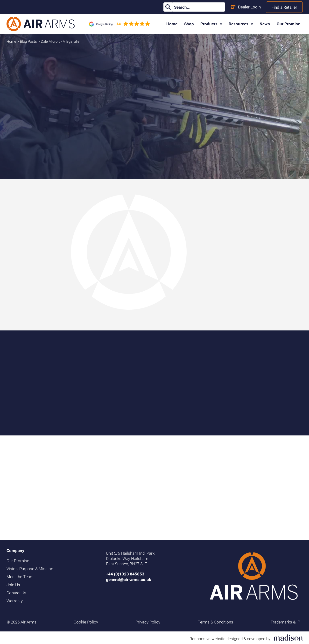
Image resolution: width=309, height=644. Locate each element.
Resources (241, 24)
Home (172, 24)
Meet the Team (20, 577)
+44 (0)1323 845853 (125, 574)
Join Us (13, 585)
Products (211, 24)
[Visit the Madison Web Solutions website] (246, 638)
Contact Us (16, 593)
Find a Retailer (284, 7)
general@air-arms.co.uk (129, 579)
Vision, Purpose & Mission (30, 569)
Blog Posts (29, 41)
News (265, 24)
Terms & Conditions (215, 622)
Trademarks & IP (285, 622)
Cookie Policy (86, 622)
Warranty (15, 601)
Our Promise (288, 24)
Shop (189, 24)
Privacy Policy (148, 622)
